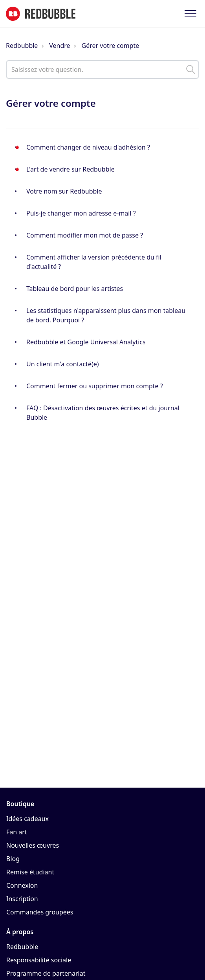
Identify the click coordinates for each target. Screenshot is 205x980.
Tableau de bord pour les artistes (75, 289)
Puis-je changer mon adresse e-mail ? (81, 213)
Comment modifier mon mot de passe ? (85, 235)
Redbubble (22, 46)
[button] (190, 14)
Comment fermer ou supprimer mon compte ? (95, 386)
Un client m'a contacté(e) (63, 364)
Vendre (59, 46)
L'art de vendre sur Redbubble (70, 169)
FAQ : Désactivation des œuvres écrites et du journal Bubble (103, 413)
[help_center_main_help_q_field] (102, 69)
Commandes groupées (40, 912)
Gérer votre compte (111, 46)
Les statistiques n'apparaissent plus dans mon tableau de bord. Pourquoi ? (106, 315)
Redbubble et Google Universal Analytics (86, 342)
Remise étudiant (30, 872)
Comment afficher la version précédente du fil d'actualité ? (94, 262)
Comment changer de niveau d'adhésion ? (88, 147)
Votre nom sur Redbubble (64, 191)
